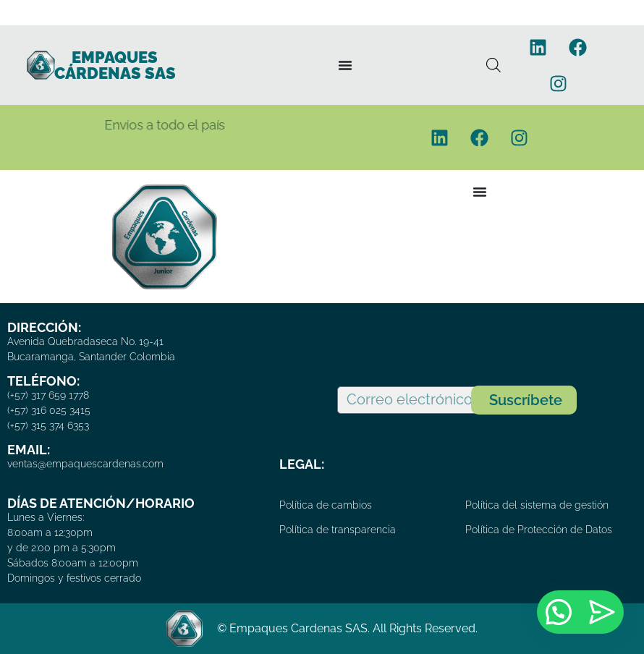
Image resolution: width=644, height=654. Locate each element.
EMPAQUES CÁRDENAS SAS (115, 65)
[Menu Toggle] (345, 65)
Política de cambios (326, 505)
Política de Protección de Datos (539, 530)
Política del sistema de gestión (537, 505)
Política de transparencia (338, 530)
